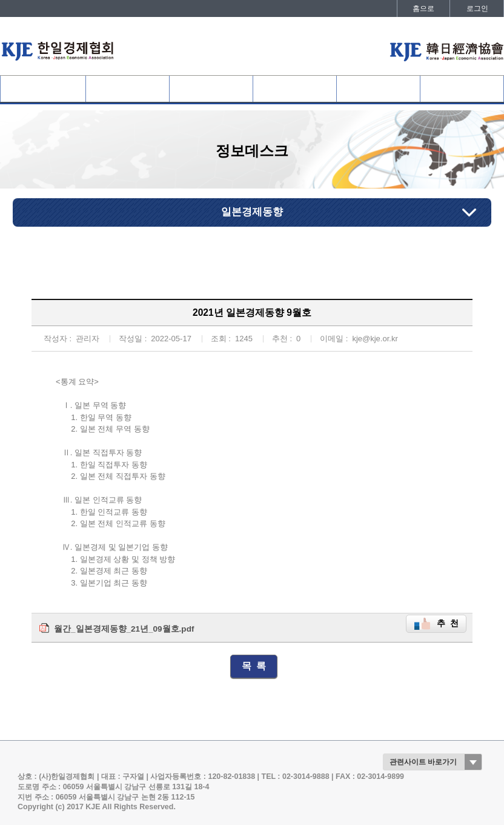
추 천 (448, 623)
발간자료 (462, 89)
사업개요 (211, 89)
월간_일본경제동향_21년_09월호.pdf (124, 629)
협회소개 (43, 89)
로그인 (477, 8)
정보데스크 (379, 89)
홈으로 (423, 8)
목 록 (254, 666)
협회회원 (128, 89)
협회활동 (295, 89)
